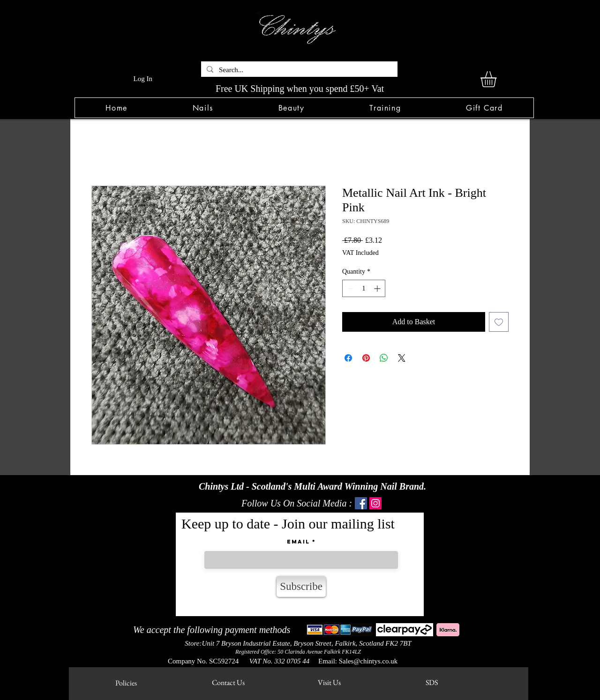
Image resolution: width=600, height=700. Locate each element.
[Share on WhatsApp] (384, 358)
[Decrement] (349, 288)
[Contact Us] (228, 682)
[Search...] (298, 70)
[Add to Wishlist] (499, 322)
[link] (498, 79)
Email (298, 542)
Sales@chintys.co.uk (368, 661)
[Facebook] (361, 503)
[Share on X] (402, 358)
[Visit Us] (329, 682)
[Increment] (378, 288)
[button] (203, 108)
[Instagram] (375, 503)
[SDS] (431, 682)
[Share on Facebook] (348, 358)
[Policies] (126, 683)
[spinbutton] (364, 288)
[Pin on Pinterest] (366, 358)
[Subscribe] (301, 587)
